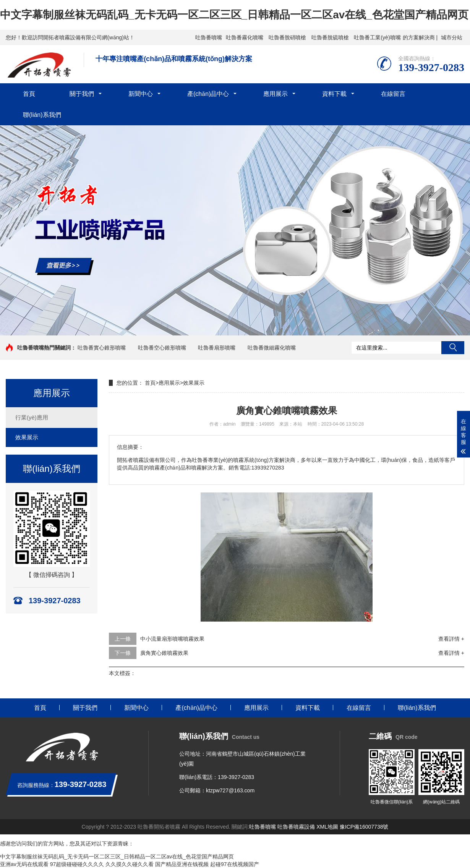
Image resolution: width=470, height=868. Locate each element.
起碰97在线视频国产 (235, 864)
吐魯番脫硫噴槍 (330, 37)
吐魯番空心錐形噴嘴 (162, 348)
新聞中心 (141, 94)
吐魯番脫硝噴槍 (287, 37)
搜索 (453, 348)
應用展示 (276, 94)
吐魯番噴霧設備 (296, 827)
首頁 (29, 94)
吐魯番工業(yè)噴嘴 (377, 37)
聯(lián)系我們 (42, 115)
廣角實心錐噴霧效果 (164, 653)
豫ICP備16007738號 (364, 827)
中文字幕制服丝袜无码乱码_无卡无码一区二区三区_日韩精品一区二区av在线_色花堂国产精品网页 (234, 15)
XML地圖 (327, 827)
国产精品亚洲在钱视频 (182, 864)
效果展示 (27, 437)
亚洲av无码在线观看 (24, 864)
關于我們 (82, 94)
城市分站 (452, 37)
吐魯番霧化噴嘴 (245, 37)
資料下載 (334, 94)
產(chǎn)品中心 (208, 94)
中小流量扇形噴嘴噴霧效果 (172, 639)
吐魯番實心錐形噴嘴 (102, 348)
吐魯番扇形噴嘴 (217, 348)
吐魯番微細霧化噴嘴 (272, 348)
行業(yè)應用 (32, 417)
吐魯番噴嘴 (209, 37)
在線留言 (393, 94)
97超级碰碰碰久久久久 (77, 864)
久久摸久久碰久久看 (130, 864)
